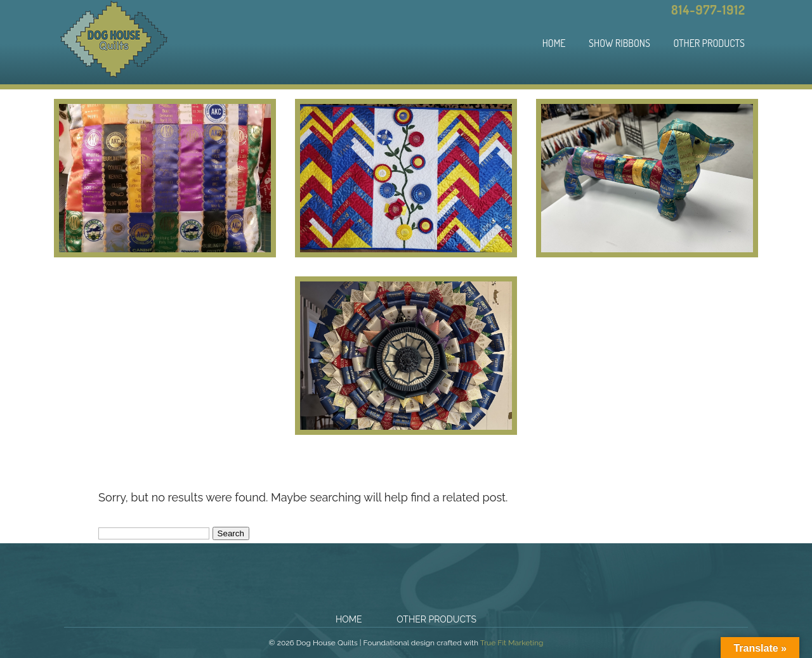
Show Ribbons (619, 43)
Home (554, 43)
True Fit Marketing (512, 643)
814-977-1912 (708, 10)
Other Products (709, 43)
